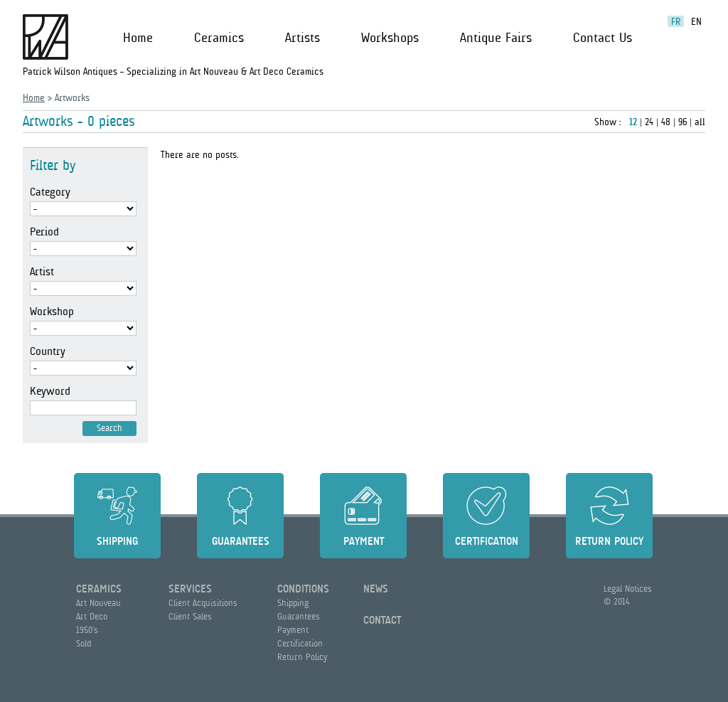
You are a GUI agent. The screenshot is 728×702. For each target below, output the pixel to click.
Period (44, 232)
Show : (609, 122)
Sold (84, 643)
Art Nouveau (98, 603)
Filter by (53, 165)
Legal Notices (628, 589)
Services (190, 589)
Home (138, 38)
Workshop (52, 312)
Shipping (117, 541)
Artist (42, 272)
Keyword (50, 391)
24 (649, 122)
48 (666, 122)
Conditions (303, 589)
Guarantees (241, 541)
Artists (303, 38)
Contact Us (603, 38)
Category (50, 192)
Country (48, 351)
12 (633, 122)
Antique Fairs (496, 38)
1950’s (87, 630)
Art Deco (92, 616)
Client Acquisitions (203, 603)
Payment (364, 541)
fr (676, 21)
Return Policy (609, 541)
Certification (487, 541)
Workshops (390, 38)
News (376, 589)
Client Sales (190, 616)
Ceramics (219, 38)
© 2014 (616, 601)
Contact (382, 620)
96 (682, 122)
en (696, 21)
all (700, 122)
